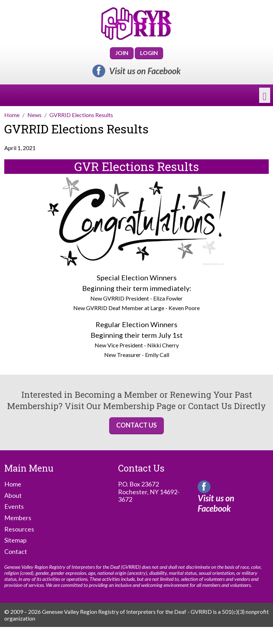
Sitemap (15, 540)
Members (18, 518)
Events (14, 507)
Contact (16, 552)
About (13, 496)
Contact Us (136, 425)
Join (122, 53)
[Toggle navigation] (265, 95)
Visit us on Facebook (145, 71)
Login (149, 53)
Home (13, 484)
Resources (19, 529)
